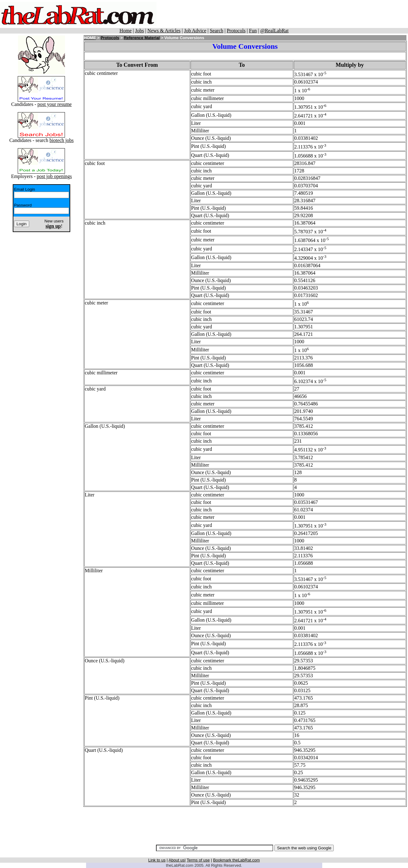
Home (125, 31)
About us (177, 860)
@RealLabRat (274, 31)
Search (217, 31)
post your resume (55, 104)
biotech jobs (62, 140)
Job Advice (195, 31)
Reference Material (142, 38)
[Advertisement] (284, 14)
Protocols (236, 31)
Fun (253, 31)
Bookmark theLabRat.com (236, 860)
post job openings (54, 176)
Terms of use (198, 860)
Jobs (140, 31)
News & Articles (164, 31)
